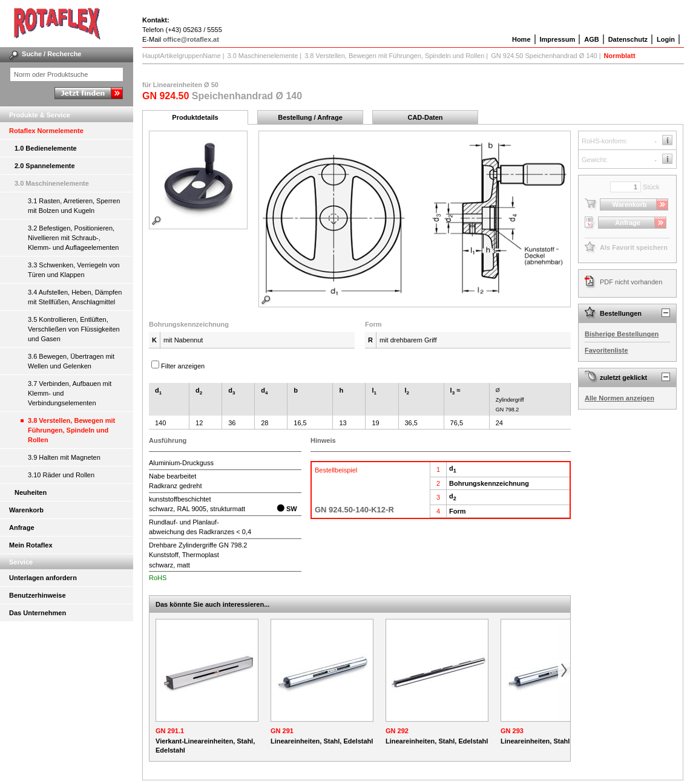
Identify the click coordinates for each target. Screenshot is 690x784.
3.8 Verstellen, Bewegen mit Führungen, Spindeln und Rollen (71, 430)
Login (666, 39)
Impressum (558, 39)
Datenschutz (628, 39)
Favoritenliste (606, 350)
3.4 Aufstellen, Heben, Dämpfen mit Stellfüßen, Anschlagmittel (75, 297)
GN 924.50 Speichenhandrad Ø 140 (544, 56)
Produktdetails (195, 117)
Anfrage (22, 528)
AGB (591, 39)
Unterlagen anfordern (43, 578)
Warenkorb (26, 510)
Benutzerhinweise (38, 595)
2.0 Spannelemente (45, 166)
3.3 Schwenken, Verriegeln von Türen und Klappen (74, 270)
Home (521, 39)
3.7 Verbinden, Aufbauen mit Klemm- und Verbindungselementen (70, 393)
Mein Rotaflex (31, 545)
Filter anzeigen (183, 366)
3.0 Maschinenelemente (52, 183)
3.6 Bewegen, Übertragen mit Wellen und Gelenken (71, 361)
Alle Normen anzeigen (619, 398)
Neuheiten (31, 492)
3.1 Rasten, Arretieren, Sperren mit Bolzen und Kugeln (74, 206)
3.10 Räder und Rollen (61, 475)
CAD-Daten (425, 117)
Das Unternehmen (38, 613)
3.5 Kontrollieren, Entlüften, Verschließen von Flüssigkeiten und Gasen (74, 329)
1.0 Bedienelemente (46, 148)
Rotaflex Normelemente (46, 131)
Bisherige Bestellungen (622, 334)
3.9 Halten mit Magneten (64, 457)
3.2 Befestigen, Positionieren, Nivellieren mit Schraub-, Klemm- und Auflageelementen (73, 238)
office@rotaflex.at (191, 39)
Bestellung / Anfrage (310, 117)
